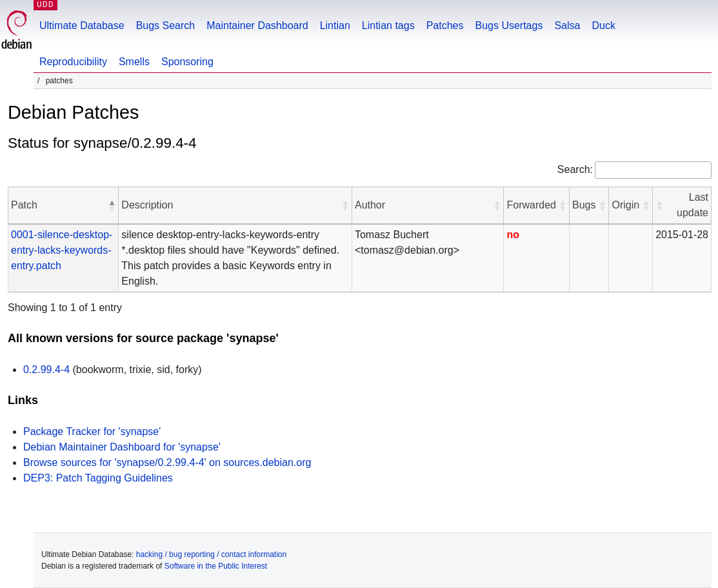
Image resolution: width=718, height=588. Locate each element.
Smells (134, 62)
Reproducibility (73, 62)
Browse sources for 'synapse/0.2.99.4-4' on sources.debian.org (167, 462)
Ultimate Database (82, 25)
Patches (445, 25)
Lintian (335, 25)
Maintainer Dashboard (257, 25)
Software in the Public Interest (216, 566)
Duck (603, 25)
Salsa (567, 25)
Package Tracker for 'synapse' (92, 431)
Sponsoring (187, 62)
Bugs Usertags (509, 25)
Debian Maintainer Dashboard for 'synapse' (122, 447)
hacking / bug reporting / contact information (211, 554)
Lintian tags (388, 25)
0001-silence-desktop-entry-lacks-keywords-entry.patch (62, 250)
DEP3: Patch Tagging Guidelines (98, 478)
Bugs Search (166, 25)
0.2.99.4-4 (46, 370)
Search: (575, 169)
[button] (112, 205)
